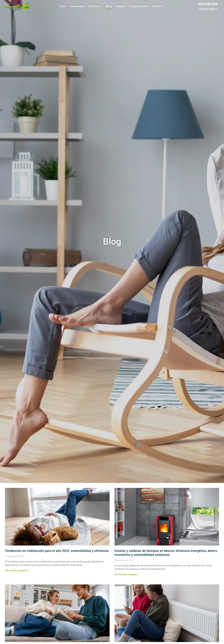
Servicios (95, 6)
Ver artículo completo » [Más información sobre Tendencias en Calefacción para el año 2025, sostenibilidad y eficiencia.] (17, 570)
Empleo (121, 6)
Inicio (62, 6)
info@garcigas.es (208, 9)
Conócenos (77, 6)
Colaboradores (139, 6)
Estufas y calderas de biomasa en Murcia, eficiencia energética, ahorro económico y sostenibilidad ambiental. (166, 553)
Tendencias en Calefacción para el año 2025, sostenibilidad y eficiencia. (57, 551)
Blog (109, 6)
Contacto (158, 6)
